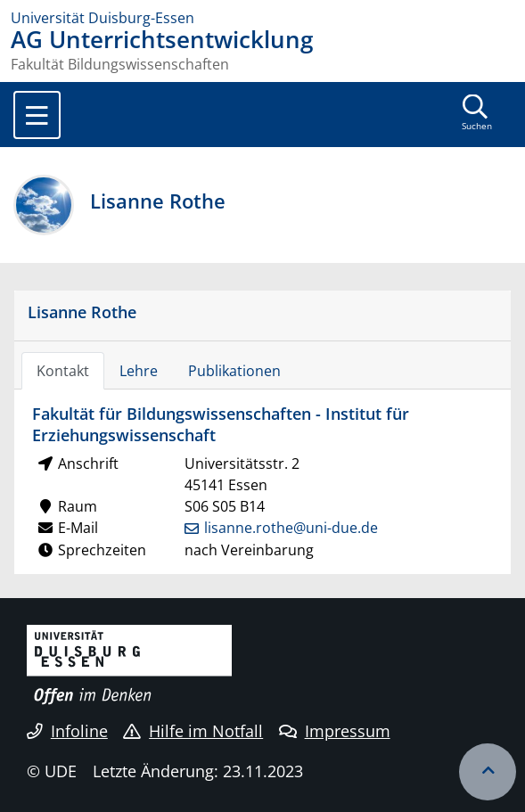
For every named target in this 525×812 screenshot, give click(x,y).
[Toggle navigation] (37, 115)
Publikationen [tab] (234, 371)
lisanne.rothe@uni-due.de (291, 528)
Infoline (67, 731)
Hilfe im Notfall (193, 731)
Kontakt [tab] (63, 371)
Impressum (335, 731)
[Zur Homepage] (262, 18)
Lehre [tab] (139, 371)
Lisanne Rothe (82, 312)
